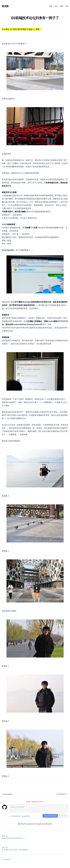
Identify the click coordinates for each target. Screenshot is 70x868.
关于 (56, 6)
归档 (61, 6)
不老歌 (30, 29)
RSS (67, 6)
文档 (51, 6)
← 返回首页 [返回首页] (6, 859)
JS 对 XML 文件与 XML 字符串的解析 (15, 850)
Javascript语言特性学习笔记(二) (13, 838)
